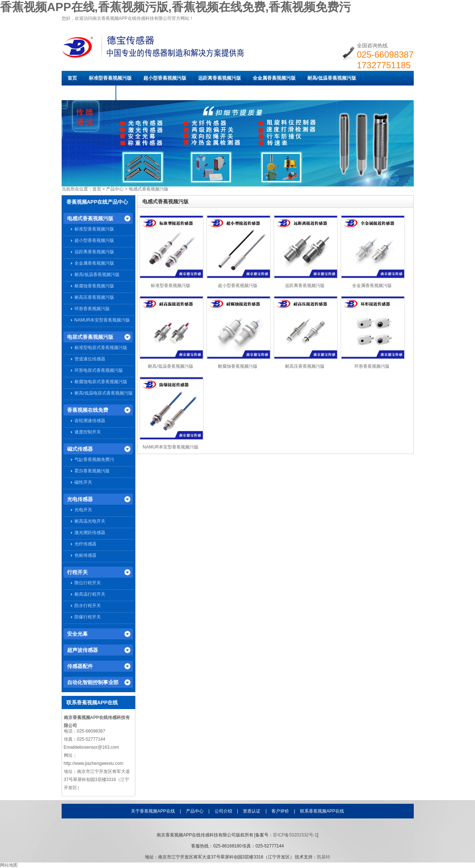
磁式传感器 (80, 449)
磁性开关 (83, 482)
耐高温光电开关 (90, 521)
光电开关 (83, 510)
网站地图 (9, 865)
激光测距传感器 (90, 533)
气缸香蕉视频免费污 (94, 460)
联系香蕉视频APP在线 (322, 811)
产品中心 (115, 189)
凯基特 (324, 857)
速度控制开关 (88, 432)
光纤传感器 (85, 544)
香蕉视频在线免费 (88, 410)
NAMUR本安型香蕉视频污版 (102, 320)
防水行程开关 (88, 606)
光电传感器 (80, 499)
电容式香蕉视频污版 (90, 337)
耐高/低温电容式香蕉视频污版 (104, 393)
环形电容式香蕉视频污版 (99, 370)
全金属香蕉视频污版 (274, 78)
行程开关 (77, 572)
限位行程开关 (88, 583)
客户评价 (280, 811)
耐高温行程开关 (90, 594)
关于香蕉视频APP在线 (153, 811)
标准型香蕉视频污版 (110, 78)
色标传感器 (85, 555)
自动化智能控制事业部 (93, 682)
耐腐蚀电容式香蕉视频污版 (101, 382)
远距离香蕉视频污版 (220, 78)
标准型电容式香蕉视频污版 (101, 348)
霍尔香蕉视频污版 (92, 471)
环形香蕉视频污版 (92, 309)
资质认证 (252, 811)
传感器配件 (80, 666)
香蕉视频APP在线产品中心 (97, 202)
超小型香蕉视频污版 (165, 78)
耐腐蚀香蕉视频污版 (89, 93)
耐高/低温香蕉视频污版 (332, 78)
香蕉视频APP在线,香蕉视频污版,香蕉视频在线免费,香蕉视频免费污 (175, 7)
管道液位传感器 (90, 359)
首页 (72, 78)
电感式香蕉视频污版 (149, 189)
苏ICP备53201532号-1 (295, 835)
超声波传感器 (83, 650)
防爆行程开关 (88, 617)
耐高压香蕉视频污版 (94, 297)
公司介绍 (223, 811)
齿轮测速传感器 (90, 421)
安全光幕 (77, 634)
